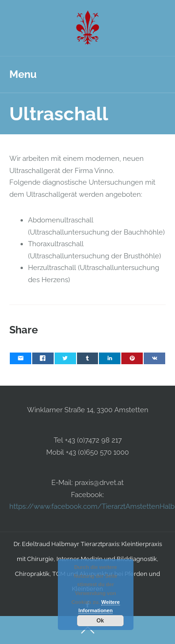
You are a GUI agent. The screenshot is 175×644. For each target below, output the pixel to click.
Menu (23, 74)
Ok (100, 621)
